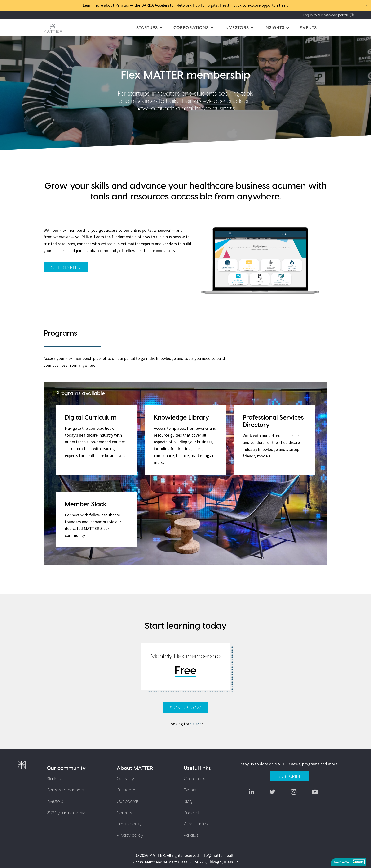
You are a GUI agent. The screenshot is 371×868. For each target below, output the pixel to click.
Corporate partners (65, 790)
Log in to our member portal (329, 15)
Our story (126, 778)
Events (308, 27)
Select (196, 724)
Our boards (128, 801)
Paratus (191, 835)
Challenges (194, 778)
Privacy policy (130, 835)
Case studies (196, 824)
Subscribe (289, 776)
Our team (126, 790)
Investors (55, 801)
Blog (188, 801)
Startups (54, 778)
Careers (124, 812)
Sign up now (185, 708)
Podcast (192, 812)
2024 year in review (66, 812)
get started (66, 267)
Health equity (129, 824)
